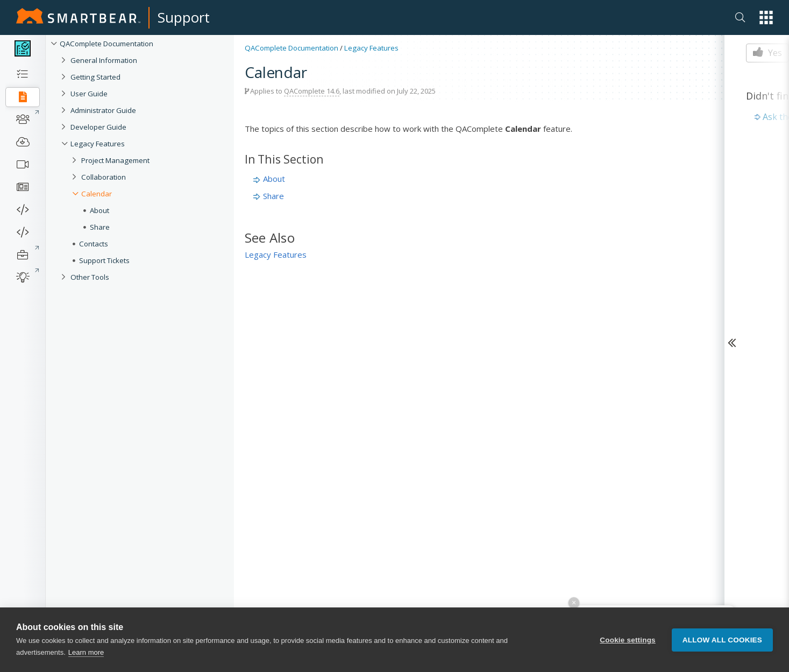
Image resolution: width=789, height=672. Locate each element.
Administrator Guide (103, 110)
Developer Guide (98, 127)
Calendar (97, 194)
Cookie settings (628, 640)
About (99, 210)
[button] (766, 17)
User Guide (89, 94)
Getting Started (95, 77)
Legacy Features (98, 144)
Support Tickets (104, 260)
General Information (104, 60)
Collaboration (104, 177)
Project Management (115, 160)
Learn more (86, 652)
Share (100, 227)
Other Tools (90, 277)
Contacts (94, 244)
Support (184, 17)
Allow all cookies (722, 640)
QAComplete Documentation (106, 44)
